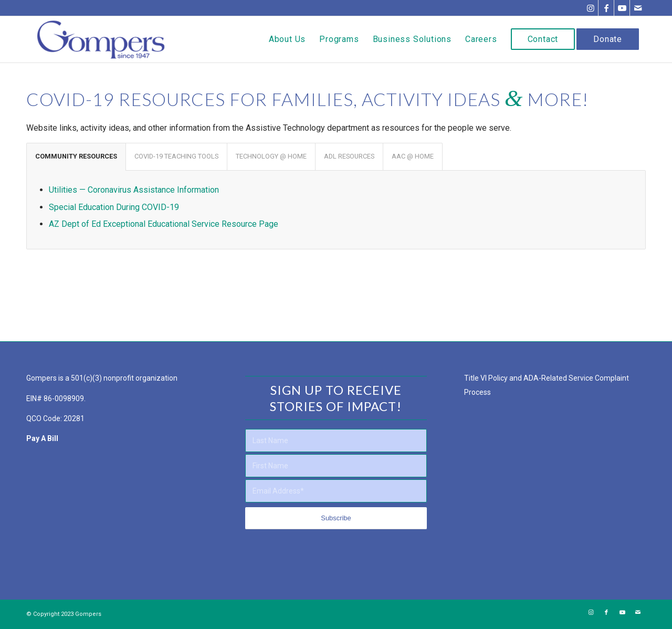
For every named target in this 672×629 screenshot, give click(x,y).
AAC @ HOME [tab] (413, 156)
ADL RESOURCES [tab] (349, 156)
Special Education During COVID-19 (114, 207)
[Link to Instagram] (590, 8)
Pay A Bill (42, 438)
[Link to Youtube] (622, 8)
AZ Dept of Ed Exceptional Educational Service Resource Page (164, 224)
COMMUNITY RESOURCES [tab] (76, 156)
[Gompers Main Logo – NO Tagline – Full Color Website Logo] (101, 39)
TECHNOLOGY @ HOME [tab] (271, 156)
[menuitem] (287, 39)
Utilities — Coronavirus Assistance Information (134, 190)
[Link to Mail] (638, 8)
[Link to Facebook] (606, 8)
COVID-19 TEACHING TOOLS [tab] (176, 156)
